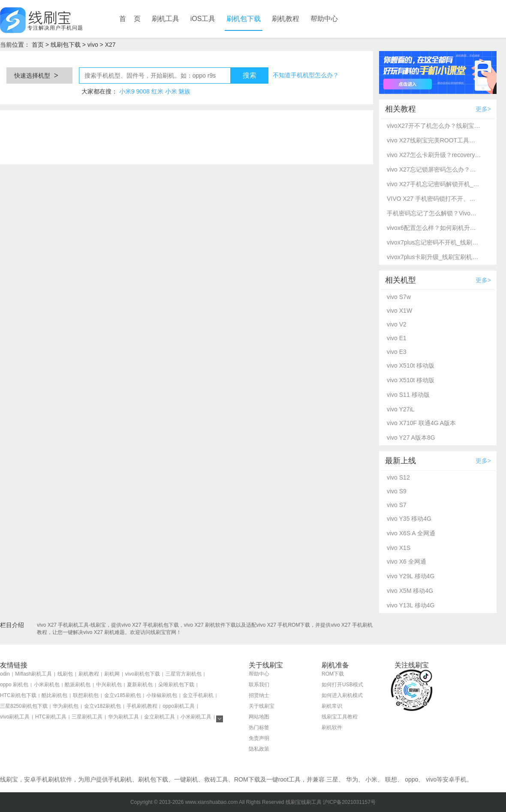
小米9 (127, 91)
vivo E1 (397, 338)
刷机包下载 (244, 19)
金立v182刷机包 (102, 706)
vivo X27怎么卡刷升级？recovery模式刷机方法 (434, 155)
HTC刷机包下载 (18, 695)
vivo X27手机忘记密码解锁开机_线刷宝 (434, 184)
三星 (332, 779)
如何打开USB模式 (342, 685)
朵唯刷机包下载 (176, 685)
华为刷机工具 (123, 717)
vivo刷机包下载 (143, 674)
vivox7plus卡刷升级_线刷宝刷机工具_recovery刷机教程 (434, 257)
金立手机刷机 (198, 695)
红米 (157, 91)
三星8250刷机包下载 (24, 706)
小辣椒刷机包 (162, 695)
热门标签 (259, 727)
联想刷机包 (86, 695)
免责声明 (259, 738)
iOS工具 (203, 19)
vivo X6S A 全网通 (411, 533)
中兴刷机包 (109, 685)
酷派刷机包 (78, 685)
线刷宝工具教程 (340, 717)
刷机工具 (166, 19)
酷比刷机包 (54, 695)
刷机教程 (286, 19)
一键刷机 (186, 779)
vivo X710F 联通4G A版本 (421, 423)
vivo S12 (398, 477)
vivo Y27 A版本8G (411, 438)
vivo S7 (397, 505)
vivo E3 (397, 352)
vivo (93, 45)
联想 (391, 779)
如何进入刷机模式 (342, 695)
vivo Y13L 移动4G (411, 605)
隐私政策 (259, 749)
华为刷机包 (66, 706)
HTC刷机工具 (51, 717)
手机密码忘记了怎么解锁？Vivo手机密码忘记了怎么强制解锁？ (434, 213)
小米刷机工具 (196, 717)
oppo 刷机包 (14, 685)
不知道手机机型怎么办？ (306, 75)
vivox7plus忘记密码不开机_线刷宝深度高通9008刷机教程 (434, 242)
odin (5, 674)
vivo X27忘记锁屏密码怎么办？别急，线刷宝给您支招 (434, 169)
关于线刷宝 (262, 706)
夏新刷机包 (140, 685)
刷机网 (112, 674)
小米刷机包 (47, 685)
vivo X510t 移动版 (411, 365)
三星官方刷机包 (184, 674)
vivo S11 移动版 (408, 395)
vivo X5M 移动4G (410, 591)
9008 (143, 91)
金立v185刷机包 (123, 695)
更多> (483, 109)
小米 (171, 91)
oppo (411, 779)
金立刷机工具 (160, 717)
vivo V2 (397, 324)
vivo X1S (399, 548)
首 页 (130, 19)
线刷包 (65, 674)
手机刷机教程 (142, 706)
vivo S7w (399, 297)
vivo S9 (397, 491)
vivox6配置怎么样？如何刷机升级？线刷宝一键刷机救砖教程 (434, 228)
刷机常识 (332, 706)
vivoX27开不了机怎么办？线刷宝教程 (434, 126)
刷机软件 (332, 727)
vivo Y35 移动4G (409, 519)
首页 (38, 45)
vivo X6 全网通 (407, 561)
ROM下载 (333, 674)
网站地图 (259, 717)
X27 (110, 45)
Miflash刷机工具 (33, 674)
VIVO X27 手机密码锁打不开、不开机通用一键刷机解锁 (434, 199)
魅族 (184, 91)
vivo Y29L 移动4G (411, 576)
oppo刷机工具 (179, 706)
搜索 (250, 75)
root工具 (289, 779)
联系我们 (259, 685)
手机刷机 (120, 779)
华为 (352, 779)
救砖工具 (216, 779)
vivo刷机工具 (15, 717)
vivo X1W (399, 311)
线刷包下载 (66, 45)
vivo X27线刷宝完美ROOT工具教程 (434, 140)
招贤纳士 (259, 695)
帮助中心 (324, 19)
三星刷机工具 (87, 717)
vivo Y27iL (401, 409)
